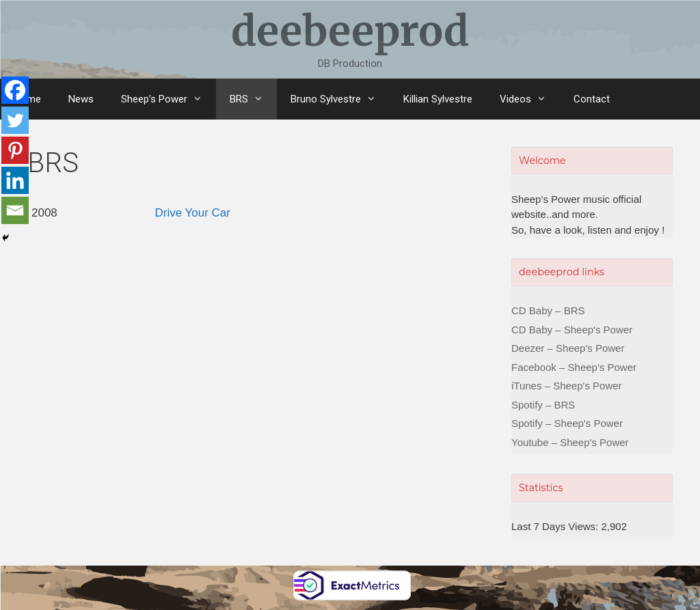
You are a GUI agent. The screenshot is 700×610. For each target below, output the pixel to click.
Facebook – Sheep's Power (574, 367)
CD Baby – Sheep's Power (572, 330)
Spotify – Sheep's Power (567, 423)
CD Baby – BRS (548, 310)
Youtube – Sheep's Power (570, 442)
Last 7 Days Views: (556, 526)
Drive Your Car (192, 213)
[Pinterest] (15, 150)
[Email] (15, 210)
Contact (592, 99)
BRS (253, 99)
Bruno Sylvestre (340, 99)
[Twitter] (15, 120)
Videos (530, 99)
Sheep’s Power (169, 99)
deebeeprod (350, 31)
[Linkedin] (15, 180)
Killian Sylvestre (438, 99)
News (81, 99)
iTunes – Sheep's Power (567, 386)
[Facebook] (15, 90)
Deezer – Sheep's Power (568, 348)
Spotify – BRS (543, 405)
